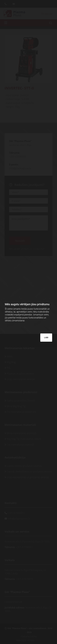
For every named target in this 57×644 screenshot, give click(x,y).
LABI (46, 337)
